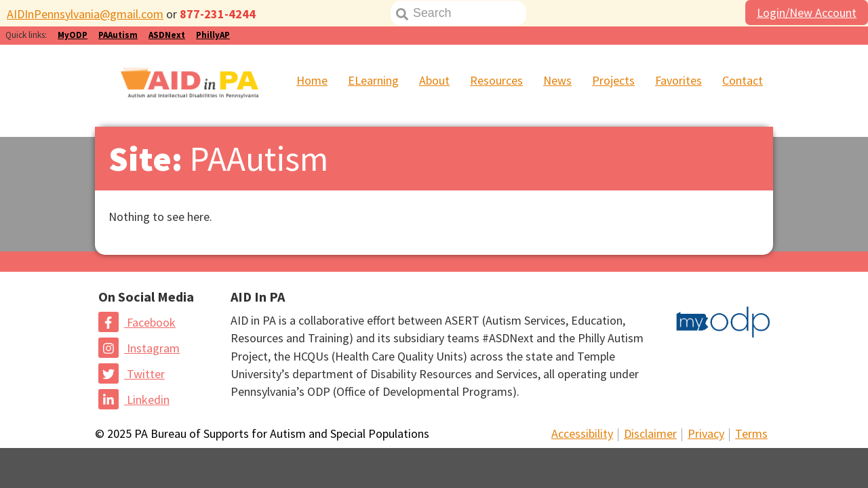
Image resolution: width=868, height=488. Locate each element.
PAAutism (118, 35)
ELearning (373, 80)
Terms (751, 433)
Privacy (706, 433)
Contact (743, 80)
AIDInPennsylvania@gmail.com (85, 14)
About (434, 80)
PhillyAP (213, 35)
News (557, 80)
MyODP (73, 35)
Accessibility (582, 433)
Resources (496, 80)
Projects (613, 80)
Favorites (678, 80)
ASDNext (167, 35)
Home (312, 80)
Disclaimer (650, 433)
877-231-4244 (218, 14)
